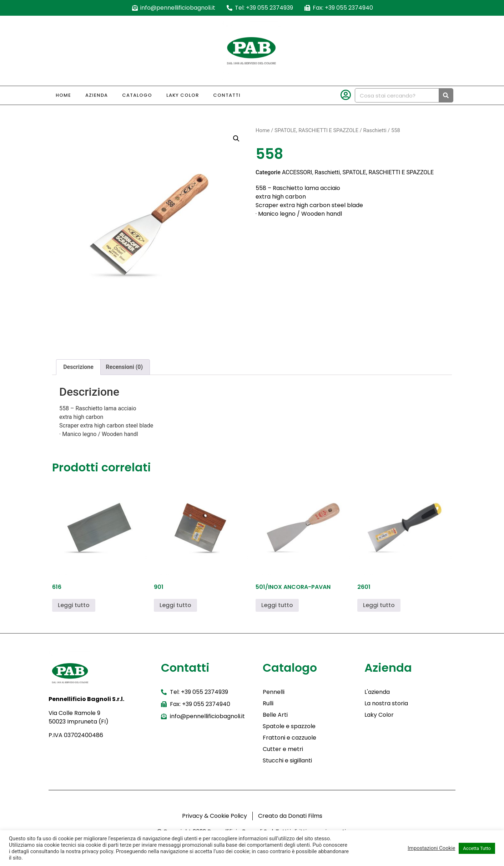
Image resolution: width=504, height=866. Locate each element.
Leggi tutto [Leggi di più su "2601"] (379, 605)
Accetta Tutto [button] (477, 848)
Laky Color (183, 95)
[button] (236, 139)
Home (63, 95)
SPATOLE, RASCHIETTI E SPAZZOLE (316, 130)
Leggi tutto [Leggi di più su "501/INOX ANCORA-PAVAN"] (277, 605)
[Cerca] (446, 95)
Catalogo (137, 95)
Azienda (97, 95)
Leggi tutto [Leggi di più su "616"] (74, 605)
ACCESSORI (297, 172)
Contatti (227, 95)
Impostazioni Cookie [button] (431, 848)
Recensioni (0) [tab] (124, 367)
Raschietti (375, 130)
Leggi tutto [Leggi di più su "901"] (175, 605)
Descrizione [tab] (78, 367)
